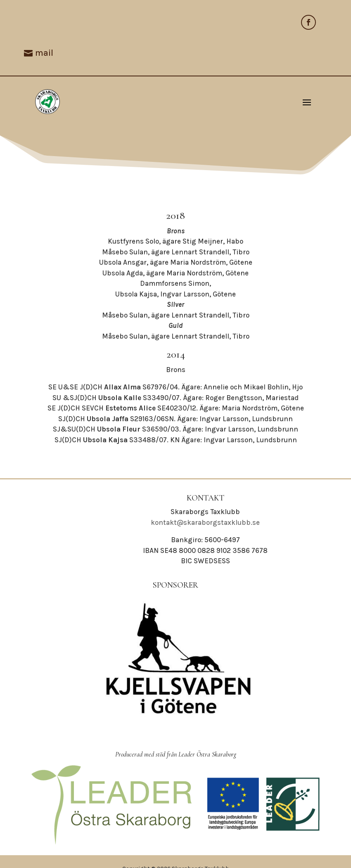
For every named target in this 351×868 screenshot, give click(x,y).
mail (44, 53)
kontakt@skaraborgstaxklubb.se (205, 522)
